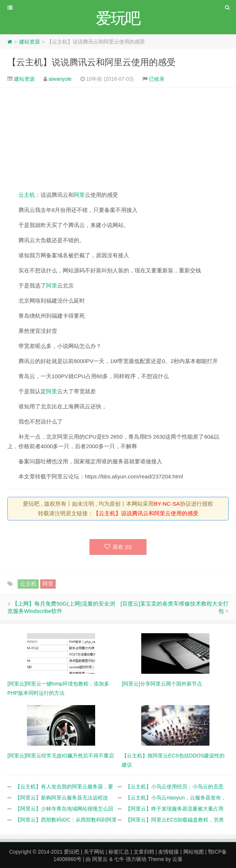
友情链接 (169, 852)
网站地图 (194, 852)
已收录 (157, 79)
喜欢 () (118, 547)
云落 (177, 859)
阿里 (79, 195)
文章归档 (144, 852)
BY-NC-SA (167, 504)
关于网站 (94, 852)
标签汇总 (119, 852)
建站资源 (29, 42)
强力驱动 (136, 859)
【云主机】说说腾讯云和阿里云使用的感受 (91, 62)
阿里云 (100, 859)
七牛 (119, 859)
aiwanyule (60, 79)
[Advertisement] (118, 139)
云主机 (27, 195)
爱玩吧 (72, 852)
